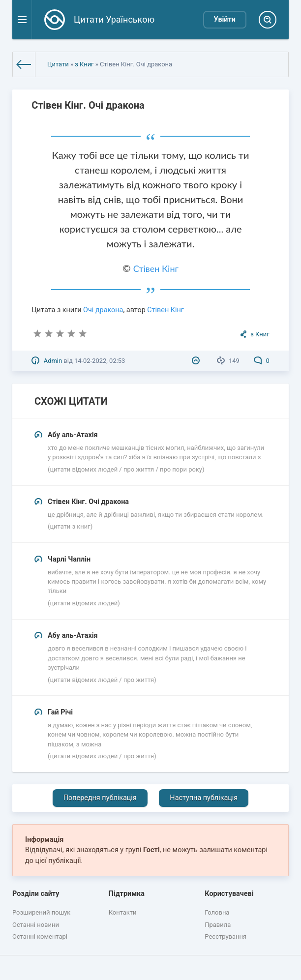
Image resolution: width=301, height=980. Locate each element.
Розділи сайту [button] (36, 894)
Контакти (123, 912)
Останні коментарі (40, 936)
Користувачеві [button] (229, 894)
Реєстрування (226, 936)
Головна (217, 912)
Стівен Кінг (156, 268)
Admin (53, 361)
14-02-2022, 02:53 (100, 361)
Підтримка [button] (127, 894)
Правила (218, 925)
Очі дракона (103, 310)
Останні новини (36, 925)
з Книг (84, 64)
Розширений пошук (41, 912)
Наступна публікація (204, 798)
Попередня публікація (100, 798)
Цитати (58, 64)
